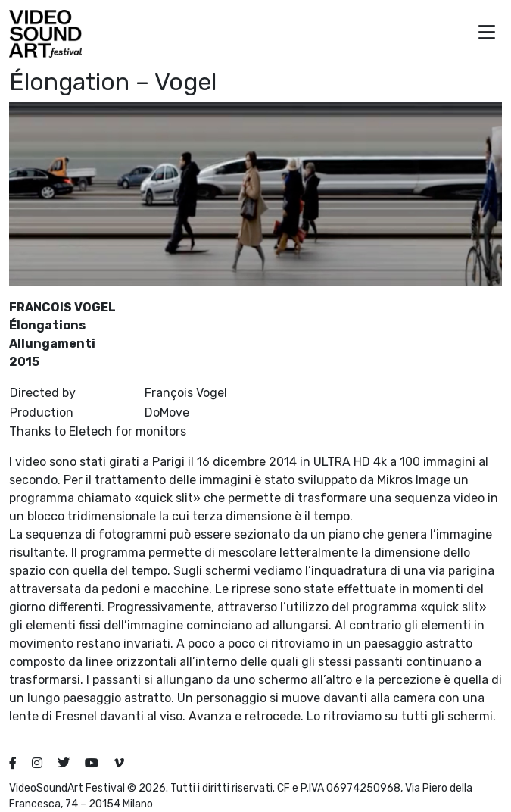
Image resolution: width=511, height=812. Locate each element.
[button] (487, 34)
